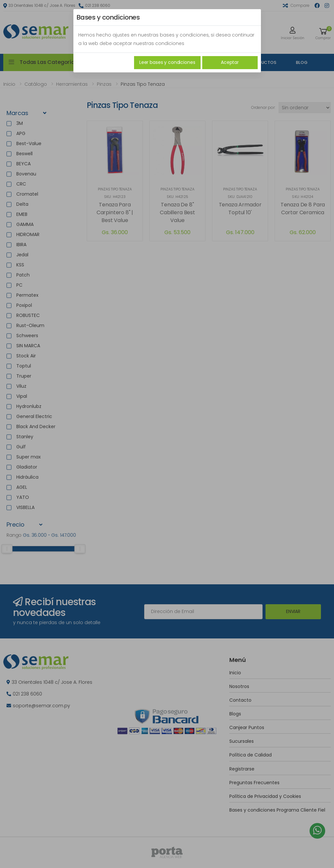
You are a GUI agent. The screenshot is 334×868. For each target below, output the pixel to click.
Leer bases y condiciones (167, 62)
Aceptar (230, 62)
